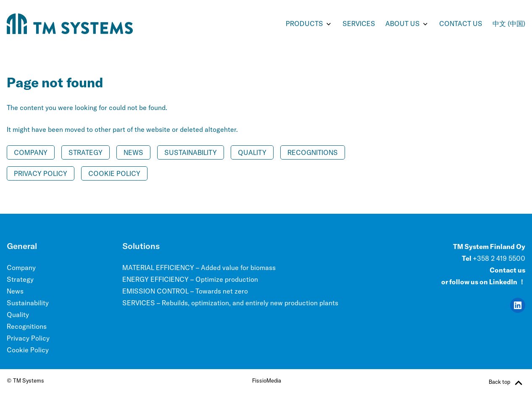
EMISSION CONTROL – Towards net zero (185, 291)
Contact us (461, 24)
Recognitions (313, 152)
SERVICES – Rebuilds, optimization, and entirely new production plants (230, 303)
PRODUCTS (304, 24)
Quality (252, 152)
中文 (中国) (509, 24)
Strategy (86, 152)
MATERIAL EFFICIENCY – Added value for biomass (199, 267)
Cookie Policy (114, 173)
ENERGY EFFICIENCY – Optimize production (190, 279)
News (133, 152)
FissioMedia (267, 380)
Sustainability (191, 152)
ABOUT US (403, 24)
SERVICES (359, 24)
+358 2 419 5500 (499, 258)
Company (31, 152)
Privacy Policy (41, 173)
